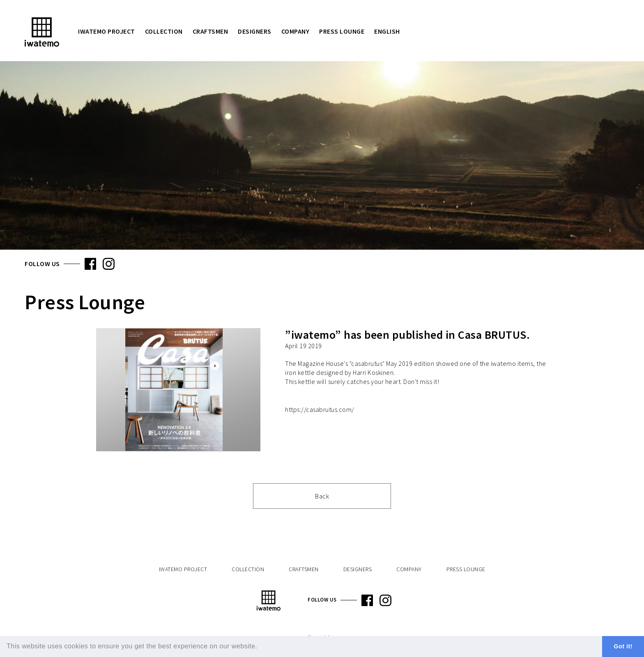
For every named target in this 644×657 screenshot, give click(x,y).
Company (296, 31)
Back (322, 496)
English (387, 31)
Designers (255, 31)
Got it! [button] (623, 646)
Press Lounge (342, 31)
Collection (164, 31)
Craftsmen (210, 31)
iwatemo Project (107, 31)
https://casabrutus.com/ (320, 409)
